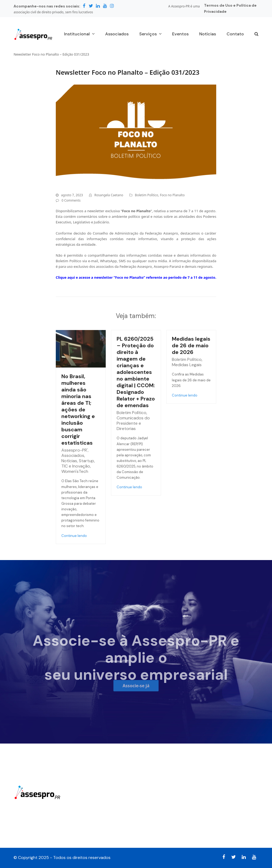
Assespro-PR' (75, 450)
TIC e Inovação (76, 466)
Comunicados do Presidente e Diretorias (133, 423)
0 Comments (71, 200)
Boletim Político (147, 195)
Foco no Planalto (172, 195)
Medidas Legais (187, 365)
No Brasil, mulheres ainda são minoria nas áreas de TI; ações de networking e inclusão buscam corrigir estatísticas (78, 410)
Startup (86, 461)
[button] (256, 34)
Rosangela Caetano (109, 195)
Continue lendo (74, 536)
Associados (73, 455)
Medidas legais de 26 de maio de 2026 (191, 345)
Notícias (69, 461)
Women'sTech (75, 471)
